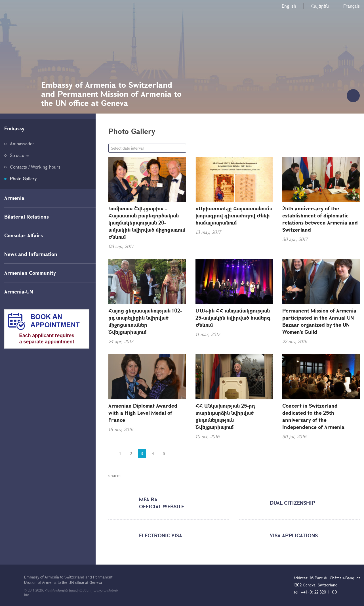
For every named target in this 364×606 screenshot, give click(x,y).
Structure (19, 155)
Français (352, 6)
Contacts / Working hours (35, 167)
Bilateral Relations (27, 217)
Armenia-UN (19, 292)
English (289, 6)
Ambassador (22, 143)
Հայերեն (320, 6)
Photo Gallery (23, 178)
